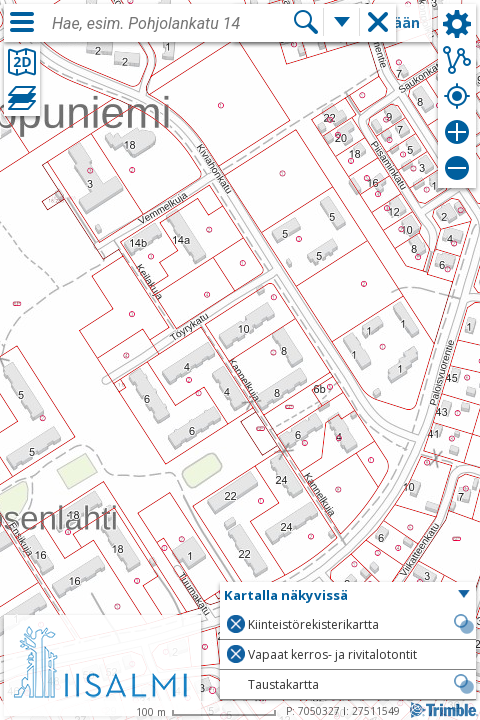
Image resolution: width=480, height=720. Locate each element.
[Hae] (306, 22)
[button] (348, 596)
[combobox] (172, 24)
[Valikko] (22, 22)
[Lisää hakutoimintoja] (342, 22)
